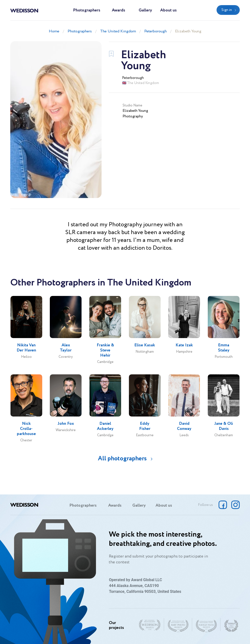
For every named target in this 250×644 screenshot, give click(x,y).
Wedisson (24, 10)
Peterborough (156, 31)
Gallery (145, 10)
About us (168, 10)
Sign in (227, 10)
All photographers (122, 459)
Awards (119, 10)
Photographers (87, 10)
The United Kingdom (118, 31)
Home (54, 31)
